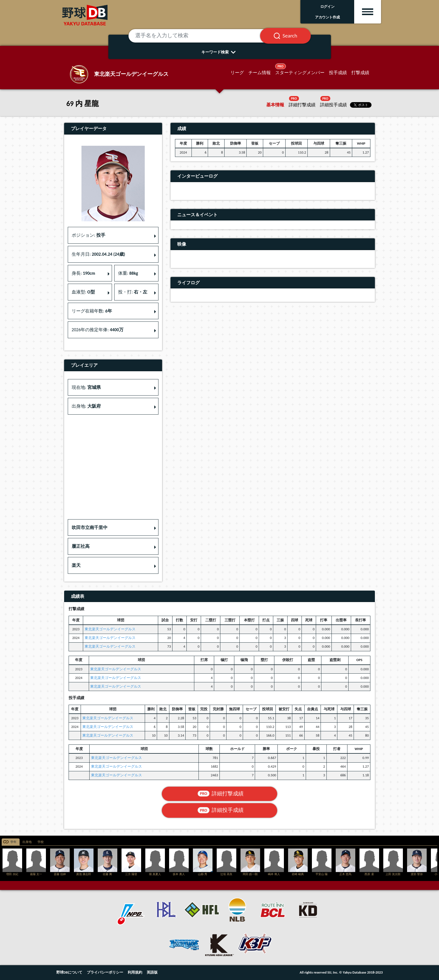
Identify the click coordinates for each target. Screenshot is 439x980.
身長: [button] (83, 273)
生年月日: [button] (98, 254)
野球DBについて (69, 972)
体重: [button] (128, 273)
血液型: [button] (83, 292)
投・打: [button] (133, 292)
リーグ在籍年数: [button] (92, 311)
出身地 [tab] (27, 842)
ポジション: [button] (88, 235)
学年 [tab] (13, 842)
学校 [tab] (41, 842)
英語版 (152, 972)
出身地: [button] (86, 406)
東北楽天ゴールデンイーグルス (110, 629)
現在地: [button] (86, 387)
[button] (113, 528)
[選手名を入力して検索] (201, 36)
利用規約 (135, 972)
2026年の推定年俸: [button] (98, 330)
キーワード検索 (220, 52)
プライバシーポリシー (105, 972)
